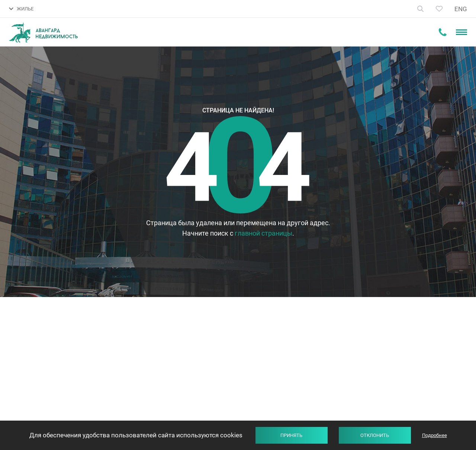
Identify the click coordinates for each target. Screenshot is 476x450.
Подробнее (435, 435)
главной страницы (263, 233)
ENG (461, 9)
